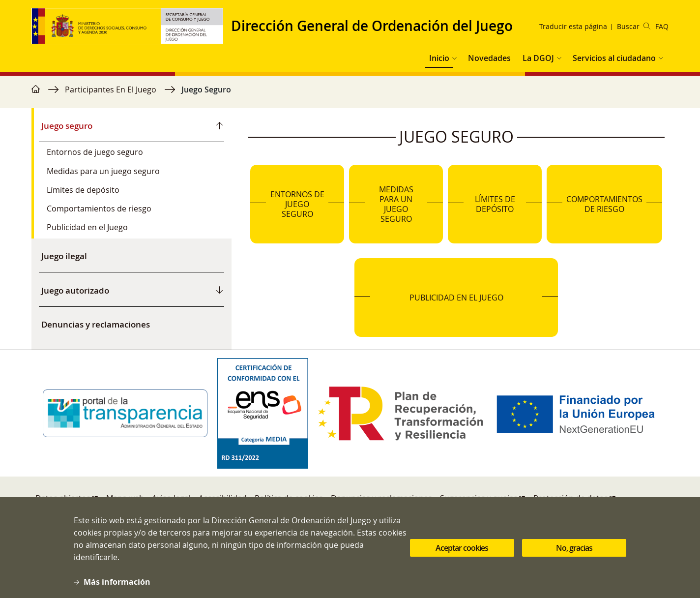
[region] (350, 94)
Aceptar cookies (462, 550)
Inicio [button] (439, 58)
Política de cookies (289, 498)
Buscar (634, 26)
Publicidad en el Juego (87, 227)
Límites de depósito (83, 190)
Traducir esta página (573, 26)
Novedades (489, 58)
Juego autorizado (75, 290)
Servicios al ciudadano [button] (614, 58)
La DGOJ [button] (538, 58)
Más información (117, 584)
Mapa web (125, 498)
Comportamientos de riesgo (99, 209)
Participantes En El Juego (111, 90)
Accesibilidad (223, 498)
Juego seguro (67, 126)
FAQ (662, 26)
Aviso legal (171, 498)
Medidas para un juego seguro (103, 171)
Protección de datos (571, 498)
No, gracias (574, 550)
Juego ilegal (64, 256)
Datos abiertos (63, 498)
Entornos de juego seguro (95, 152)
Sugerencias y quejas (479, 498)
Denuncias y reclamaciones (96, 324)
